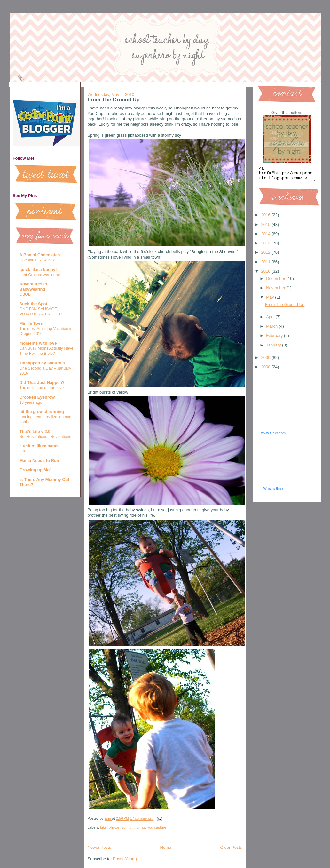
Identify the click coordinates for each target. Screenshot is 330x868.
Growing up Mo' (35, 470)
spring (126, 827)
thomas (139, 827)
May (271, 300)
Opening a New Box (37, 260)
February (275, 338)
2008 (267, 370)
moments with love (38, 343)
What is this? (274, 491)
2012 (267, 255)
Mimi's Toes (31, 323)
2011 (267, 265)
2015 (267, 227)
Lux (23, 451)
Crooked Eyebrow (37, 397)
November (276, 291)
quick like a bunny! (38, 270)
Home (166, 847)
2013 (267, 246)
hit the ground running (42, 412)
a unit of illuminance (40, 446)
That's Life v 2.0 (35, 431)
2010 (267, 274)
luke (103, 827)
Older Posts (231, 847)
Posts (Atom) (125, 859)
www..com (273, 436)
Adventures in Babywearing (33, 287)
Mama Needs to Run (39, 461)
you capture (157, 827)
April (271, 320)
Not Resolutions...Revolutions (45, 437)
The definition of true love (42, 388)
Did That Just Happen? (42, 382)
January (274, 348)
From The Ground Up (114, 100)
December (276, 281)
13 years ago (31, 402)
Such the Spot (33, 304)
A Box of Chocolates (40, 255)
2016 (267, 218)
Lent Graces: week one (40, 275)
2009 (267, 360)
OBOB (25, 294)
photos (114, 827)
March (272, 329)
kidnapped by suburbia (42, 363)
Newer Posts (99, 847)
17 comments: (142, 819)
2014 (267, 237)
